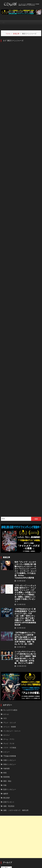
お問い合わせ (32, 866)
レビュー (6, 697)
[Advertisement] (21, 782)
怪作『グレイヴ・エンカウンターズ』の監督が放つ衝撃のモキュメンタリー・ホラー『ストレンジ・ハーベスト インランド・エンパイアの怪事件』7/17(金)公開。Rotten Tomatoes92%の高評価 (25, 515)
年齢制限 (6, 714)
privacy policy (21, 866)
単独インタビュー (10, 709)
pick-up (6, 659)
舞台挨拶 (6, 743)
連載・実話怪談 (9, 751)
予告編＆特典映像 (10, 701)
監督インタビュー (10, 734)
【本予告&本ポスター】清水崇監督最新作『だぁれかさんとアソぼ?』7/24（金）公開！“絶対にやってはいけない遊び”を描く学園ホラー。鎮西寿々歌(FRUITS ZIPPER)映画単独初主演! (25, 562)
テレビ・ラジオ (9, 689)
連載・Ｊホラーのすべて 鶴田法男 (16, 755)
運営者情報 (11, 866)
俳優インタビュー (10, 705)
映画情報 (6, 722)
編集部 (6, 739)
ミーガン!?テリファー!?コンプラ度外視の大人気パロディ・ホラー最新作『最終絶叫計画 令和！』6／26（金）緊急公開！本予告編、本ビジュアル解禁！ (25, 603)
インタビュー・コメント (12, 676)
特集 (5, 730)
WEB (5, 663)
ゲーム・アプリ (9, 684)
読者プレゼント (9, 747)
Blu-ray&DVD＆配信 (10, 655)
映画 (5, 718)
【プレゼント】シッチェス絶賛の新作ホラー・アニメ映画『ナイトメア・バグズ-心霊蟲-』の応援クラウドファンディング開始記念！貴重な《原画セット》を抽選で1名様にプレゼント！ (25, 539)
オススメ (6, 680)
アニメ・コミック (10, 668)
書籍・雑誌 (7, 726)
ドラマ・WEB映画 (10, 693)
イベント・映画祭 (10, 672)
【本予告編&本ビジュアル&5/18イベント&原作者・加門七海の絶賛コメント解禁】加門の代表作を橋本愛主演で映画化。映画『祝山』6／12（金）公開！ (25, 583)
